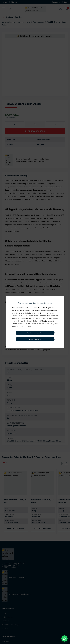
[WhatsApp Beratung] (64, 638)
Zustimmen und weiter (35, 333)
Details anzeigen (35, 339)
